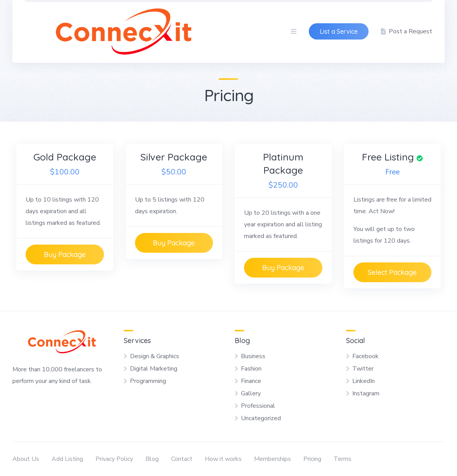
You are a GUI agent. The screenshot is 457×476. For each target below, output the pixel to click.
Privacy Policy (114, 459)
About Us (26, 459)
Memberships (273, 459)
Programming (148, 381)
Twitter (363, 369)
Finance (251, 381)
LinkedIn (364, 381)
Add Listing (67, 459)
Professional (258, 406)
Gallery (251, 393)
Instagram (366, 393)
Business (253, 356)
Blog (152, 459)
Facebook (365, 356)
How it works (223, 459)
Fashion (251, 369)
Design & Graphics (155, 356)
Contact (182, 459)
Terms (343, 459)
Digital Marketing (154, 369)
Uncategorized (261, 418)
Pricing (312, 459)
